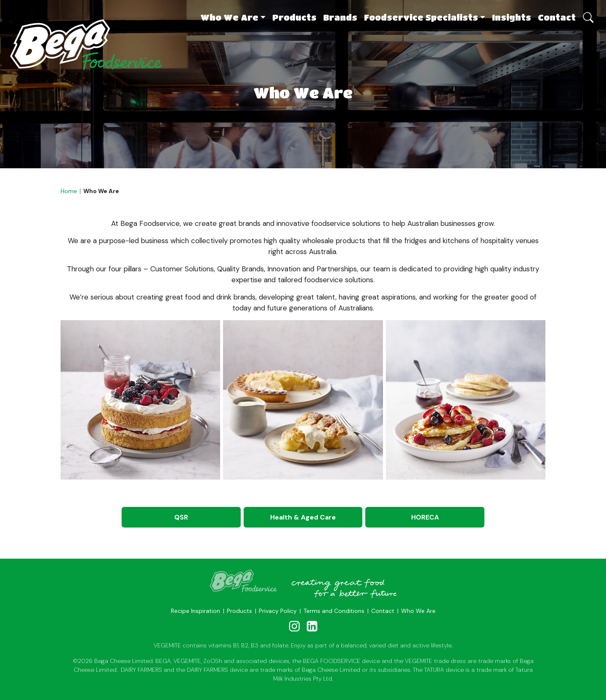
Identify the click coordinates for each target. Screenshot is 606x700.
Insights (512, 17)
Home (69, 191)
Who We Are (229, 17)
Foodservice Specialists (421, 17)
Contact (557, 17)
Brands (340, 17)
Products (294, 17)
